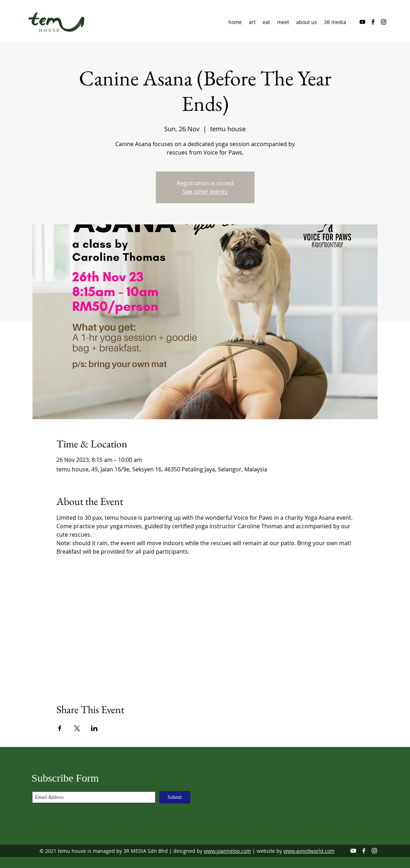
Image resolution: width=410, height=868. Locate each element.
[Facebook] (373, 22)
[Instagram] (384, 22)
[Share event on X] (77, 728)
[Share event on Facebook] (60, 728)
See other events (205, 192)
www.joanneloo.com (227, 851)
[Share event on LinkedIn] (94, 728)
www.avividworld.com (309, 851)
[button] (307, 22)
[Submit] (175, 797)
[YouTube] (362, 22)
